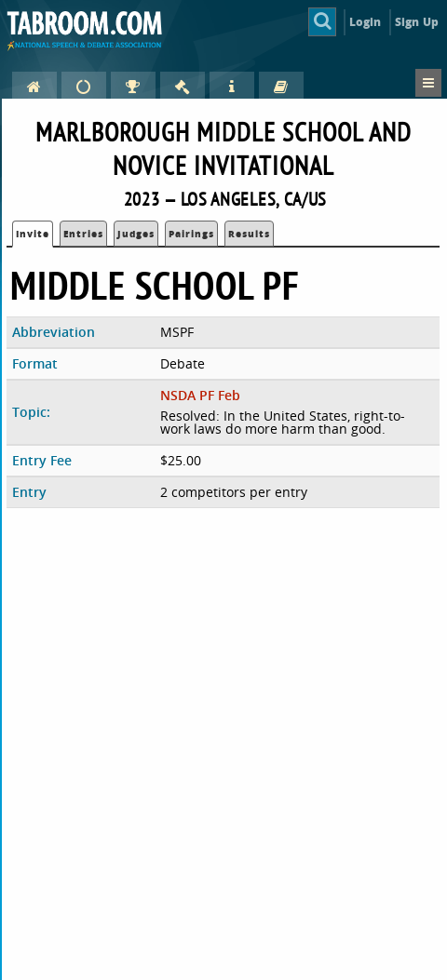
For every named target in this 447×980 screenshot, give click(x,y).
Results (249, 234)
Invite (33, 234)
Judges (136, 234)
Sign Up (417, 22)
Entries (83, 234)
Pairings (191, 234)
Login (366, 22)
